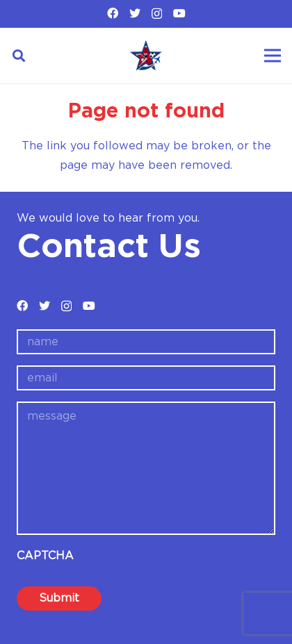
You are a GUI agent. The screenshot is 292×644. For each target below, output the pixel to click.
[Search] (19, 56)
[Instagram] (157, 14)
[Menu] (273, 56)
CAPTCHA (45, 556)
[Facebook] (113, 13)
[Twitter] (135, 13)
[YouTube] (179, 13)
